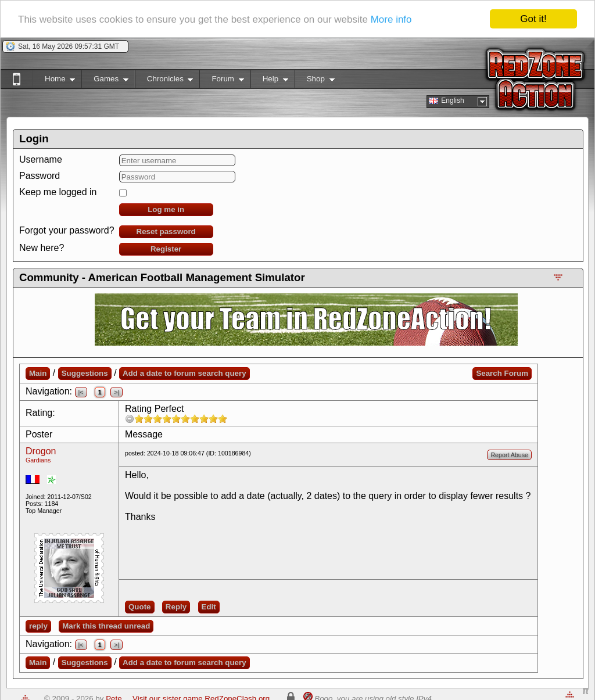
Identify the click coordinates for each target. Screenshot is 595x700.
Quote (140, 607)
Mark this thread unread (106, 626)
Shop (315, 81)
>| (117, 392)
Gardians (38, 460)
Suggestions (85, 373)
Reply (176, 607)
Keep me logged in (58, 192)
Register (166, 249)
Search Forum (502, 373)
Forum (221, 81)
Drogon (41, 451)
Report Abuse (509, 455)
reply (38, 626)
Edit (209, 607)
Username (41, 159)
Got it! (533, 19)
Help (269, 81)
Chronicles (164, 81)
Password (40, 176)
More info (391, 19)
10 (223, 419)
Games (105, 81)
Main (38, 373)
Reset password (166, 231)
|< (81, 392)
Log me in (166, 209)
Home (54, 81)
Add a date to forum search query (184, 373)
